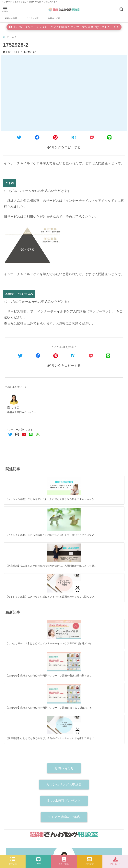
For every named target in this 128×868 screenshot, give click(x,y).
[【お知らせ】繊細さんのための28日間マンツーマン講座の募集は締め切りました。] (49, 535)
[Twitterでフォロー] (10, 434)
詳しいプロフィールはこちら (64, 718)
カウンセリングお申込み (64, 604)
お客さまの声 (54, 18)
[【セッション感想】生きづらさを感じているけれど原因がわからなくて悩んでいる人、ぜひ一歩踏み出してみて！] (109, 482)
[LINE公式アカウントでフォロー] (31, 434)
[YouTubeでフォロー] (24, 434)
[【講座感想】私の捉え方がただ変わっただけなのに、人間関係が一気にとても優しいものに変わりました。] (79, 482)
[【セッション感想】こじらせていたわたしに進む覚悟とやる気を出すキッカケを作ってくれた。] (19, 482)
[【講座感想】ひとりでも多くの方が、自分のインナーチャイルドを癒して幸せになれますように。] (109, 535)
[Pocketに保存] (92, 137)
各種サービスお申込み (19, 293)
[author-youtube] (85, 726)
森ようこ (32, 52)
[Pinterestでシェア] (55, 137)
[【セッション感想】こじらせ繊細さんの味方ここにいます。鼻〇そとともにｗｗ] (49, 484)
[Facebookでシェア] (37, 137)
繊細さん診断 (11, 18)
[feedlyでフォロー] (38, 434)
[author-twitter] (43, 726)
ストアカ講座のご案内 (64, 637)
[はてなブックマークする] (74, 137)
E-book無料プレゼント (64, 621)
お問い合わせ (64, 588)
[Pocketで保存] (91, 355)
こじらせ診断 (33, 18)
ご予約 (9, 183)
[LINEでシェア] (110, 137)
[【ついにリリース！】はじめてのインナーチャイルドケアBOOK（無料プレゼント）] (19, 535)
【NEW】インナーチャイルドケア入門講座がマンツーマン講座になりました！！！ (64, 27)
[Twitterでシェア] (19, 137)
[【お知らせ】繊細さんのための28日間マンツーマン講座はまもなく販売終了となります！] (79, 535)
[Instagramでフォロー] (17, 434)
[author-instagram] (64, 726)
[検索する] (119, 742)
